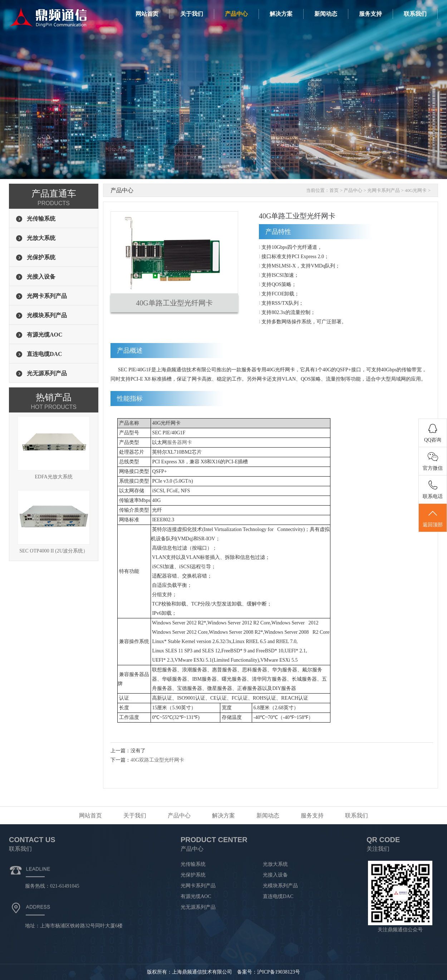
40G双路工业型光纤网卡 (157, 760)
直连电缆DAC (278, 896)
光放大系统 (275, 864)
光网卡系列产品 (384, 190)
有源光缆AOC (196, 896)
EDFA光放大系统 (54, 448)
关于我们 (192, 14)
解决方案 (281, 14)
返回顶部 (433, 518)
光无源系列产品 (198, 907)
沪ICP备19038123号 (279, 972)
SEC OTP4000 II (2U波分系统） (54, 522)
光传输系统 (193, 864)
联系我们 (415, 14)
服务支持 (370, 14)
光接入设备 (275, 875)
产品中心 (236, 14)
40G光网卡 (416, 190)
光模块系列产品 (280, 886)
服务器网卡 (180, 442)
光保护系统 (193, 875)
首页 (334, 190)
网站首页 (147, 14)
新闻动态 (326, 14)
